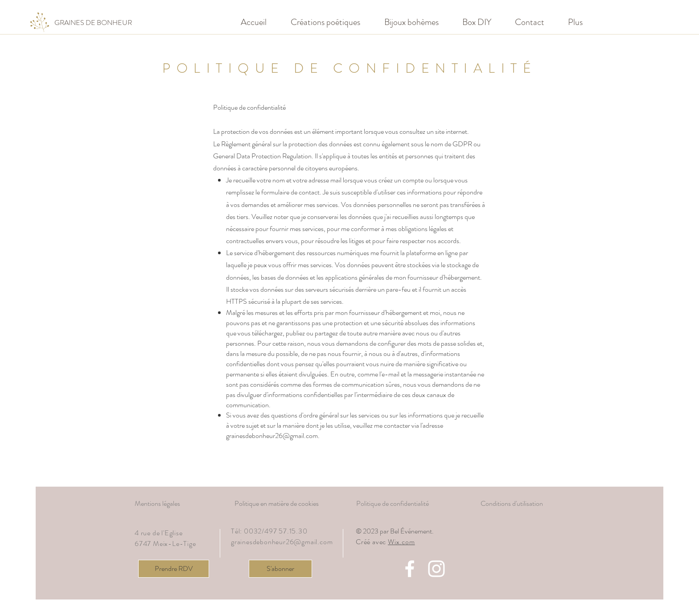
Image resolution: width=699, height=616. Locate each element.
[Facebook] (410, 569)
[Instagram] (436, 569)
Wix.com (401, 542)
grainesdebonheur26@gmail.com (272, 436)
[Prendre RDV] (174, 569)
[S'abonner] (280, 569)
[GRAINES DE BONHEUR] (93, 23)
